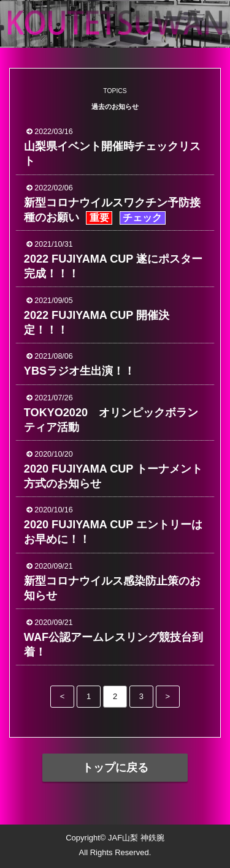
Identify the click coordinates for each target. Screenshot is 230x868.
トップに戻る (115, 768)
